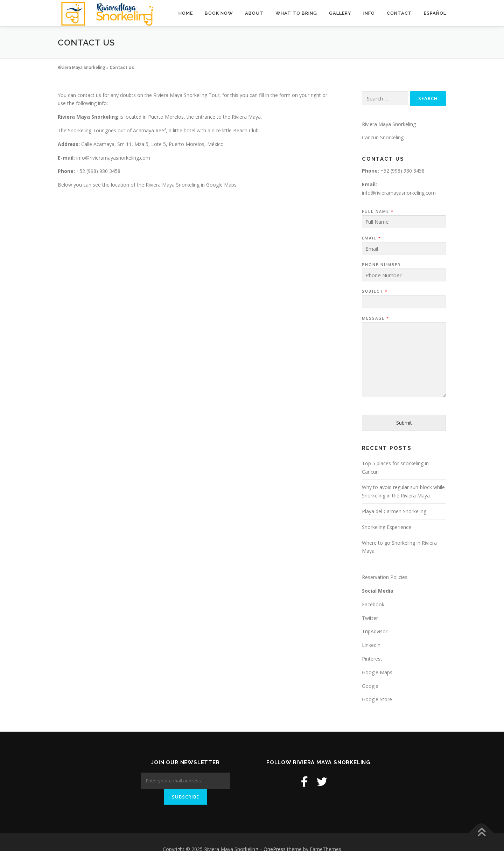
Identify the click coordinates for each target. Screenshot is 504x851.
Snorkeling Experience (387, 527)
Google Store (377, 699)
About (254, 13)
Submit (404, 423)
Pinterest (372, 659)
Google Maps (377, 672)
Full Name (377, 211)
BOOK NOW (219, 13)
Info (369, 13)
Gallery (340, 13)
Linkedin (371, 645)
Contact (399, 13)
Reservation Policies (385, 577)
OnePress (275, 835)
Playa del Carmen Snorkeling (394, 511)
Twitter (370, 618)
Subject (374, 291)
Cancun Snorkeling (383, 137)
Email (371, 238)
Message (375, 318)
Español (435, 13)
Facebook (373, 604)
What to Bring (296, 13)
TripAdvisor (375, 631)
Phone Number (381, 265)
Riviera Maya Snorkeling (82, 67)
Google (370, 686)
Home (186, 13)
